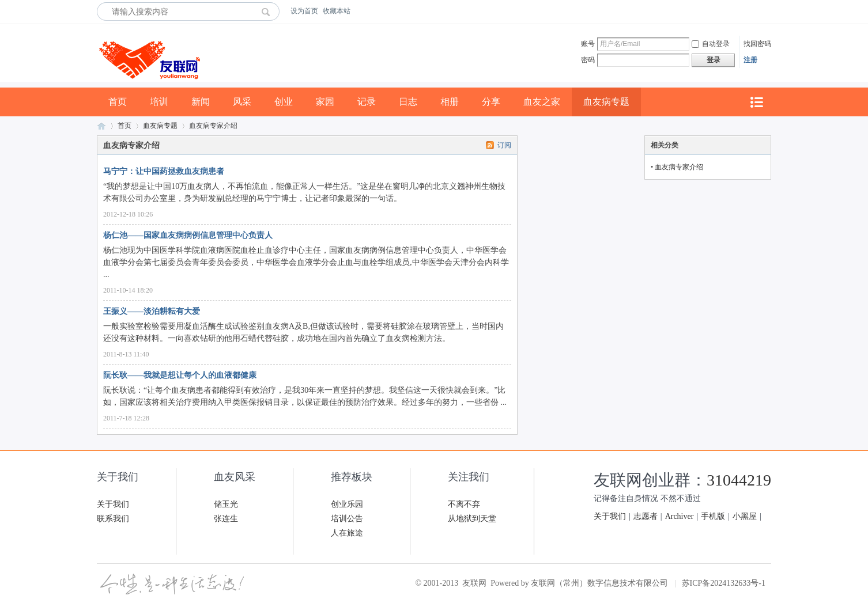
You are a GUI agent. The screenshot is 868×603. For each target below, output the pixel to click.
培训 (159, 102)
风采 (242, 102)
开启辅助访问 (768, 11)
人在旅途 (347, 533)
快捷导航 (756, 102)
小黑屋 (745, 516)
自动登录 (711, 44)
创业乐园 (347, 504)
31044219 (739, 480)
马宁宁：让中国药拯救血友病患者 (164, 171)
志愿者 (646, 516)
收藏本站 (337, 11)
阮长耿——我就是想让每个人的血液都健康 (180, 375)
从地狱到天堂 (472, 519)
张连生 (226, 519)
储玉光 (226, 504)
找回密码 (757, 44)
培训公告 (347, 519)
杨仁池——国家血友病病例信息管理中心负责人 (188, 235)
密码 (588, 60)
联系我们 (113, 519)
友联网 (101, 126)
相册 (450, 102)
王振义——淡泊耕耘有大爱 (152, 311)
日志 (408, 102)
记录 (367, 102)
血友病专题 (606, 102)
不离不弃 (464, 504)
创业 (284, 102)
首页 (118, 102)
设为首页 (304, 11)
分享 (491, 102)
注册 (750, 60)
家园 (325, 102)
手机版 (713, 516)
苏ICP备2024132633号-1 (724, 583)
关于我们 (113, 504)
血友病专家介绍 (679, 167)
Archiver (680, 516)
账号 (588, 44)
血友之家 (542, 102)
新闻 (201, 102)
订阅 (504, 145)
